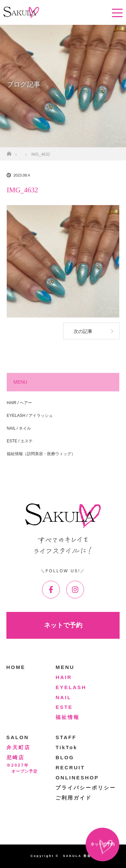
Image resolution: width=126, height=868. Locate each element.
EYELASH (71, 687)
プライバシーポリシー (86, 788)
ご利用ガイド (74, 798)
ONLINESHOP (77, 778)
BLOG (65, 757)
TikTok (66, 747)
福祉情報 (68, 717)
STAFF (66, 737)
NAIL (63, 697)
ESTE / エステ (20, 441)
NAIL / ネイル (19, 428)
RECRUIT (70, 767)
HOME (16, 667)
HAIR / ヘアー (19, 403)
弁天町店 (18, 747)
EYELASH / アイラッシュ (30, 416)
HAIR (64, 677)
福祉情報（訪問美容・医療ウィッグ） (41, 454)
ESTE (64, 707)
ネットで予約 (63, 625)
